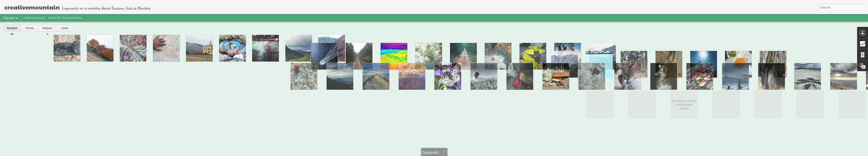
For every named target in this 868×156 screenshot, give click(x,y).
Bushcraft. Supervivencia (65, 18)
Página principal (34, 18)
